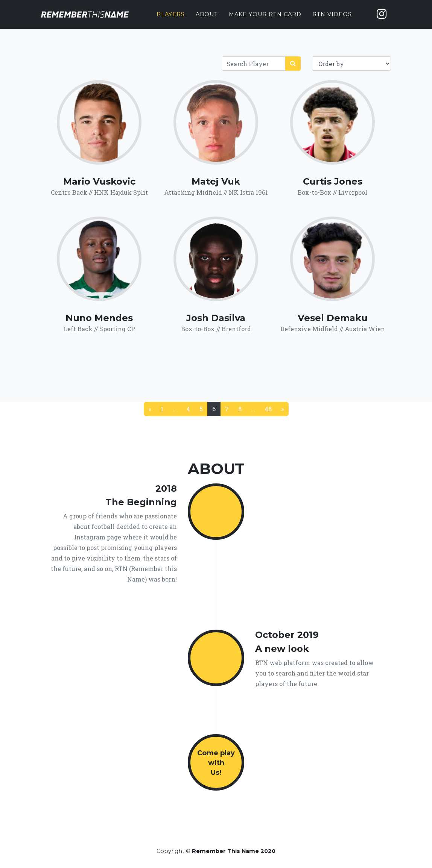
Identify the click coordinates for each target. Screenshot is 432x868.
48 (268, 409)
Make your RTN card (265, 19)
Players (171, 19)
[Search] (254, 64)
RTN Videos (332, 19)
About (207, 19)
